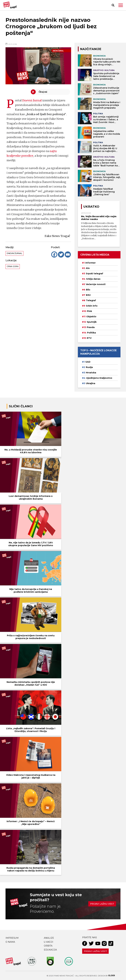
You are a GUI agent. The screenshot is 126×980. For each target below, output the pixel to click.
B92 (88, 295)
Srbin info (92, 306)
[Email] (68, 254)
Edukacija (50, 950)
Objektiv (91, 317)
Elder (112, 975)
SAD (88, 362)
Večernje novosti (96, 284)
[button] (121, 5)
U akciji (49, 942)
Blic (88, 290)
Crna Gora (13, 266)
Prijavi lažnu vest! (95, 951)
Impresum (12, 938)
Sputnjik (92, 322)
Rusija (89, 367)
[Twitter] (61, 254)
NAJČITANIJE (91, 49)
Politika (91, 333)
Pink (89, 311)
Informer (91, 263)
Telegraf (91, 300)
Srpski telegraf (94, 274)
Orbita (48, 946)
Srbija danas (93, 279)
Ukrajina (91, 383)
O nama (10, 942)
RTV (89, 338)
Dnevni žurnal (32, 100)
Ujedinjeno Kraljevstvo (99, 378)
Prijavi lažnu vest (102, 904)
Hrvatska (91, 373)
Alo (88, 268)
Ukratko (91, 207)
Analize (49, 938)
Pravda (91, 327)
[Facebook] (54, 254)
